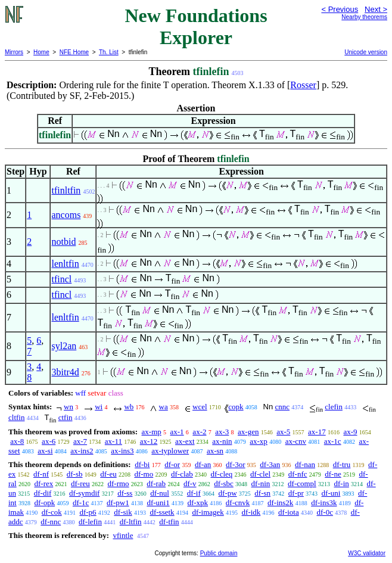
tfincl (61, 279)
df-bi (142, 464)
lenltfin (65, 264)
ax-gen (248, 432)
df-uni (331, 493)
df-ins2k (280, 503)
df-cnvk (238, 503)
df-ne (333, 474)
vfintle (123, 535)
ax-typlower (170, 451)
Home (41, 52)
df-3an (270, 464)
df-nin (261, 483)
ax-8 (17, 441)
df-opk (44, 503)
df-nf (41, 474)
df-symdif (84, 493)
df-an (203, 464)
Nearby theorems (364, 17)
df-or (172, 464)
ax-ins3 (122, 451)
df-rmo (119, 483)
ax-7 (80, 441)
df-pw (228, 493)
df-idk (251, 512)
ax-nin (222, 441)
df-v (190, 483)
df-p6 (88, 512)
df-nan (305, 464)
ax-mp (152, 432)
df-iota (289, 512)
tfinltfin (66, 190)
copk (236, 407)
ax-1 (177, 432)
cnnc (282, 407)
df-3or (236, 464)
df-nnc (51, 522)
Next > (376, 9)
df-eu (108, 474)
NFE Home (74, 52)
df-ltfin (131, 522)
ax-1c (333, 441)
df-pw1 (118, 503)
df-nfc (298, 474)
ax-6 (49, 441)
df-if (194, 493)
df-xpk (197, 503)
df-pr (296, 493)
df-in (341, 483)
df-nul (160, 493)
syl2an (64, 346)
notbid (63, 242)
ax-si (45, 451)
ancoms (66, 215)
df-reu (80, 483)
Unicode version (366, 52)
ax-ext (185, 441)
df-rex (43, 483)
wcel (200, 407)
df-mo (144, 474)
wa (164, 407)
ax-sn (215, 451)
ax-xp (259, 441)
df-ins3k (324, 503)
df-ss (125, 493)
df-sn (262, 493)
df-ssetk (162, 512)
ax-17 (317, 432)
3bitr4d (65, 372)
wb (129, 407)
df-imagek (208, 512)
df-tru (342, 464)
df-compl (302, 483)
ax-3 (222, 432)
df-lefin (90, 522)
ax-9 (350, 432)
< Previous (340, 9)
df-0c (324, 512)
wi (99, 407)
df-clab (182, 474)
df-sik (123, 512)
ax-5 (283, 432)
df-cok (52, 512)
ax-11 (113, 441)
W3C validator (367, 553)
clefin (334, 407)
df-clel (260, 474)
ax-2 (199, 432)
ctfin (66, 417)
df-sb (75, 474)
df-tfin (169, 522)
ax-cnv (296, 441)
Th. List (109, 52)
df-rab (156, 483)
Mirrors (14, 52)
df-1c (81, 503)
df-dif (43, 493)
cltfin (16, 417)
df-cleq (222, 474)
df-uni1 (158, 503)
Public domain (219, 553)
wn (69, 407)
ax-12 (149, 441)
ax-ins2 (82, 451)
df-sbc (224, 483)
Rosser (303, 85)
